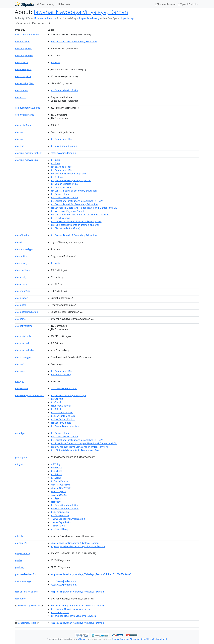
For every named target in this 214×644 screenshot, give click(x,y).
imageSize (23, 291)
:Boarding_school (61, 167)
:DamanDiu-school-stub (65, 426)
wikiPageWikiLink (27, 160)
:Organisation (60, 512)
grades (21, 284)
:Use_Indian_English (63, 419)
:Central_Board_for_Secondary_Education (74, 204)
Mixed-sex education (45, 18)
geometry (23, 553)
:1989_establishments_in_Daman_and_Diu (75, 225)
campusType (24, 55)
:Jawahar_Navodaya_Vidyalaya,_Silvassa (73, 616)
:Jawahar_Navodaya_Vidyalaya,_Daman (77, 592)
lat (19, 560)
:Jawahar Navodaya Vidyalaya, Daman (75, 543)
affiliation (22, 42)
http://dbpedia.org (89, 18)
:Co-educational (61, 218)
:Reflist (56, 409)
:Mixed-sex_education (64, 146)
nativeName (24, 326)
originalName (25, 115)
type (20, 146)
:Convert (57, 399)
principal (22, 343)
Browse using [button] (46, 4)
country (21, 62)
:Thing (56, 464)
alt (19, 242)
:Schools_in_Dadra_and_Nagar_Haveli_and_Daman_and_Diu (84, 208)
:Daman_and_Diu (61, 139)
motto (21, 97)
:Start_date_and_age (63, 416)
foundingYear (25, 83)
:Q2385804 (60, 485)
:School (56, 468)
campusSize (24, 49)
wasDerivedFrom (27, 574)
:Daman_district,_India (64, 90)
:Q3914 (58, 491)
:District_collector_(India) (65, 228)
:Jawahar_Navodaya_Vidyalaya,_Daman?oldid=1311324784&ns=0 (91, 574)
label (20, 536)
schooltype (23, 357)
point (21, 457)
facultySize (23, 76)
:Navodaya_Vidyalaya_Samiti (67, 211)
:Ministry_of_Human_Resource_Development (76, 221)
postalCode (23, 125)
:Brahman (57, 177)
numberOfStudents (28, 108)
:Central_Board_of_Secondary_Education (74, 42)
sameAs (21, 543)
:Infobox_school (61, 406)
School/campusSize (28, 35)
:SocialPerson (59, 481)
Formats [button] (64, 4)
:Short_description (62, 412)
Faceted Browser (166, 4)
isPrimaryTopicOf (27, 592)
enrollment (23, 270)
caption (21, 256)
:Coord (56, 402)
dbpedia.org (127, 18)
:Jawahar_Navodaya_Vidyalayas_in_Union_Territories (80, 215)
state (20, 139)
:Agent (56, 478)
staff (20, 132)
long (20, 567)
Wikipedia (82, 639)
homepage (23, 581)
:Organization (61, 522)
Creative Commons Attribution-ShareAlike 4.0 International (139, 639)
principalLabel (25, 350)
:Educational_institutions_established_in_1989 (77, 201)
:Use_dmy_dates (61, 423)
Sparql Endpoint (188, 4)
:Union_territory (61, 187)
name (20, 319)
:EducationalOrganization (68, 519)
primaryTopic (27, 623)
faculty (21, 277)
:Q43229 (59, 495)
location (22, 90)
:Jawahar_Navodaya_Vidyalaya (68, 174)
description (23, 69)
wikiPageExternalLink (29, 153)
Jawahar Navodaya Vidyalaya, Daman (81, 12)
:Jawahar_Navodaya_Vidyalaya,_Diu (71, 180)
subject (21, 433)
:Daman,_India (60, 194)
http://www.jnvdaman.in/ (64, 153)
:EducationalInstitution (65, 505)
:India (55, 62)
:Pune (55, 163)
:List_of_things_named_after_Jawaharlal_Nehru (77, 606)
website (22, 388)
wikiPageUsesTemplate (30, 395)
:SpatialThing (59, 529)
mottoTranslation (27, 312)
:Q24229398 (61, 488)
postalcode (23, 336)
